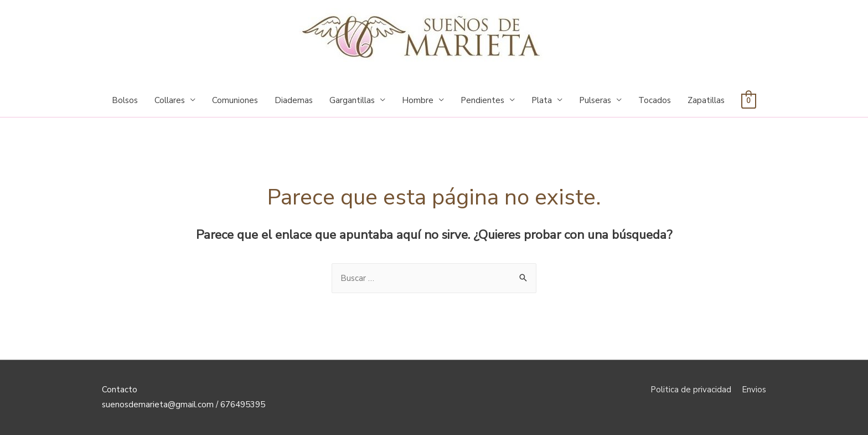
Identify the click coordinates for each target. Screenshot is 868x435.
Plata (542, 100)
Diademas (294, 100)
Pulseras (595, 100)
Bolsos (125, 100)
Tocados (655, 100)
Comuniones (235, 100)
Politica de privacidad (691, 390)
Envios (754, 390)
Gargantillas (352, 100)
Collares (170, 100)
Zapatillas (706, 100)
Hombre (418, 100)
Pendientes (482, 100)
